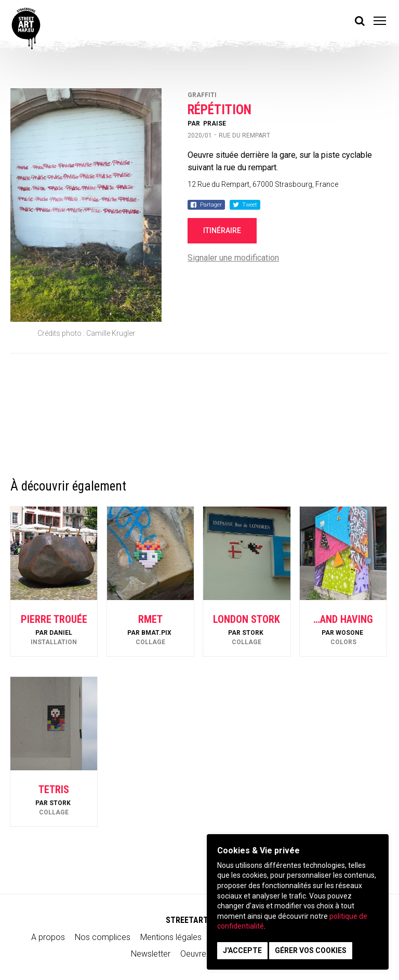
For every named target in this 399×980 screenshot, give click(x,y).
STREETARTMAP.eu (200, 920)
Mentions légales (171, 937)
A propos (48, 937)
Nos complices (103, 937)
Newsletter (151, 954)
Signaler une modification (233, 258)
